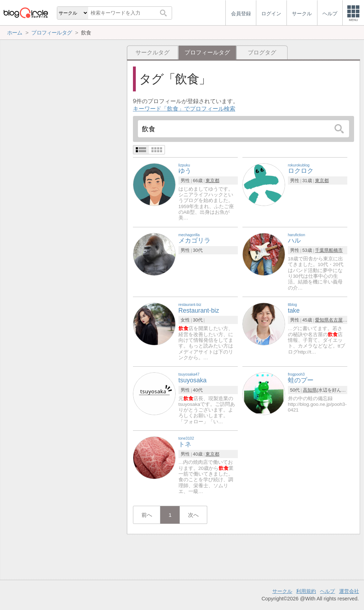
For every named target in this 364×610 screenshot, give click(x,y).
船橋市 (336, 250)
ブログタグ (262, 52)
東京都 (212, 181)
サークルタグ (152, 52)
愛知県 (322, 320)
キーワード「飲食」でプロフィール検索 (184, 109)
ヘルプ (327, 591)
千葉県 (322, 250)
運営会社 (349, 591)
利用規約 (306, 591)
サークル (282, 591)
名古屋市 (338, 320)
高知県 (310, 390)
